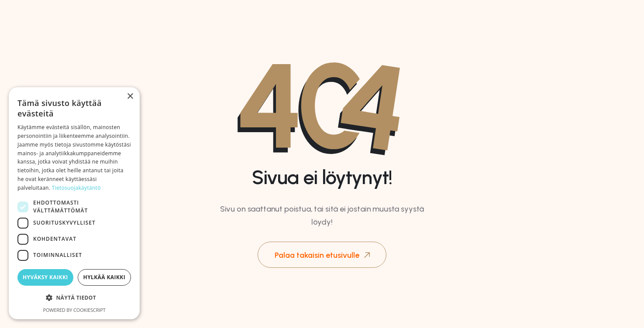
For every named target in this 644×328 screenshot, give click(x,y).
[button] (74, 298)
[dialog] (74, 203)
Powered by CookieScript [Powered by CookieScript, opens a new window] (74, 310)
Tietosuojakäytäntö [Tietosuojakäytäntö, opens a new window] (76, 188)
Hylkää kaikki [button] (104, 277)
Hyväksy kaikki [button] (45, 277)
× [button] (130, 97)
